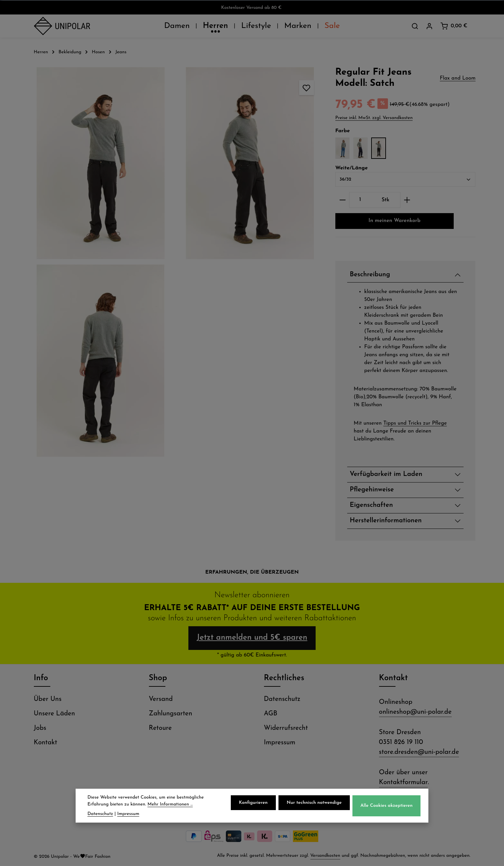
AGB (271, 714)
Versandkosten (325, 856)
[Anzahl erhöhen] (407, 200)
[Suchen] (415, 26)
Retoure (160, 729)
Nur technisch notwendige (314, 803)
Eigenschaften (371, 506)
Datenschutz (282, 700)
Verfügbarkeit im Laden (386, 475)
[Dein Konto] (429, 26)
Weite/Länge (352, 167)
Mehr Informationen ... (170, 804)
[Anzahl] (360, 200)
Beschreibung (370, 275)
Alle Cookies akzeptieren (386, 806)
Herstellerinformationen (386, 521)
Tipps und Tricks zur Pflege (415, 423)
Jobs (40, 729)
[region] (175, 262)
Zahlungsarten (171, 714)
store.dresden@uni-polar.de (419, 753)
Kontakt (46, 743)
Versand (161, 700)
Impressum (280, 743)
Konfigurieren (253, 803)
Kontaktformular (404, 783)
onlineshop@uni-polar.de (415, 712)
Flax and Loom (458, 78)
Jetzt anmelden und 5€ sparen (252, 638)
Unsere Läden (55, 714)
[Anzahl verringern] (342, 200)
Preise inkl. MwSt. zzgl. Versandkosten (374, 118)
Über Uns (48, 700)
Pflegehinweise (372, 490)
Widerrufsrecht (286, 729)
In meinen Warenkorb (395, 221)
